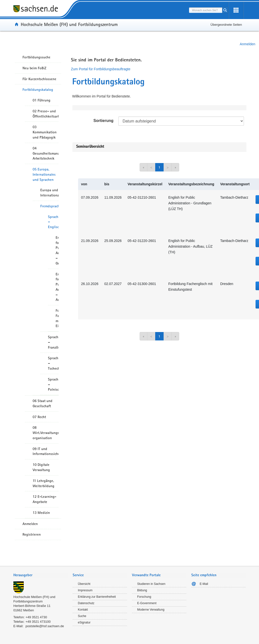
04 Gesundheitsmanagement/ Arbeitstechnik (46, 153)
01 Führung (42, 100)
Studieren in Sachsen (151, 584)
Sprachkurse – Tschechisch (53, 363)
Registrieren (32, 534)
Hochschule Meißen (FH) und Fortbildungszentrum (69, 24)
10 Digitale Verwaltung (41, 467)
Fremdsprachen (49, 206)
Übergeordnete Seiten (226, 25)
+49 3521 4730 (36, 617)
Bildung (142, 590)
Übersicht (84, 584)
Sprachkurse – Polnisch (53, 384)
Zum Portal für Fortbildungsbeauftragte (101, 69)
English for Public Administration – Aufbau (57, 287)
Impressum (85, 590)
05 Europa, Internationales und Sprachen (44, 174)
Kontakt (83, 610)
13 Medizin (41, 513)
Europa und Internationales (49, 193)
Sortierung (103, 121)
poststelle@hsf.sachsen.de (45, 626)
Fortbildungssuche (36, 57)
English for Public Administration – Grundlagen (57, 250)
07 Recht (39, 417)
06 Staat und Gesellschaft (43, 403)
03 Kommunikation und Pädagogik (45, 132)
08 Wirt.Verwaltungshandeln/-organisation (46, 433)
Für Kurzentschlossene (39, 79)
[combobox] (206, 10)
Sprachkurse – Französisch (53, 342)
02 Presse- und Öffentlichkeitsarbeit (46, 114)
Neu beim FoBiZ (34, 68)
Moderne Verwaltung (151, 610)
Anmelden (248, 44)
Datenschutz (86, 603)
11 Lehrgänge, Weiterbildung (43, 483)
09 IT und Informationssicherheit (46, 451)
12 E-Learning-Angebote (44, 499)
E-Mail (204, 584)
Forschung (144, 597)
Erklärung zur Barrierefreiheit (97, 597)
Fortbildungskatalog (38, 90)
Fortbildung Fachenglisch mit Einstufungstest (57, 318)
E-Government (147, 603)
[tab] (41, 576)
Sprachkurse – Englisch (53, 222)
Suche (82, 616)
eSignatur (84, 622)
